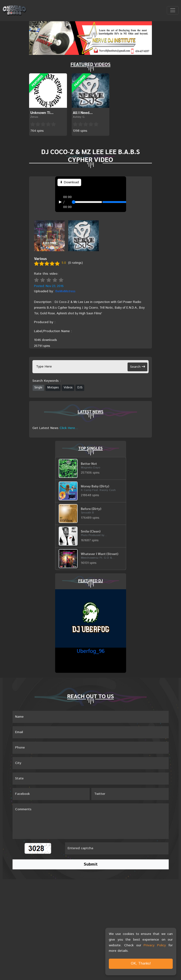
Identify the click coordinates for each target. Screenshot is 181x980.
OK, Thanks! (141, 964)
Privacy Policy (155, 945)
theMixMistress (65, 291)
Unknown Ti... (42, 112)
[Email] (91, 732)
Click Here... (69, 428)
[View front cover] (49, 236)
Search (138, 367)
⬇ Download (69, 182)
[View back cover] (84, 236)
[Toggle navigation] (173, 10)
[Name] (91, 717)
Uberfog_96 (91, 651)
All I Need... (83, 112)
